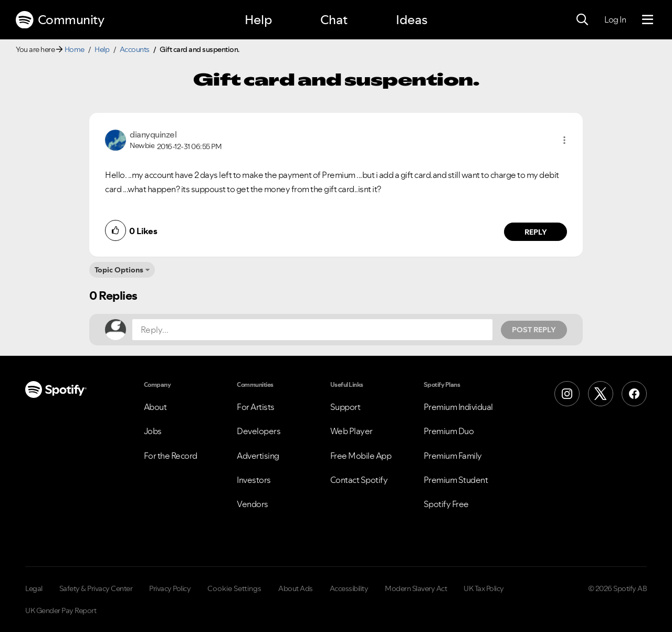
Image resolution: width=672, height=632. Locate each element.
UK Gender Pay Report (61, 610)
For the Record (171, 456)
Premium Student (456, 480)
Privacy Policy (170, 588)
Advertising (258, 456)
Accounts (135, 49)
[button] (564, 140)
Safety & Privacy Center (96, 588)
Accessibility (349, 588)
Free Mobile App (361, 456)
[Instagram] (567, 394)
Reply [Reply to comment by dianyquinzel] (536, 232)
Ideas (412, 20)
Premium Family (453, 456)
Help (258, 20)
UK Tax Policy (484, 588)
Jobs (153, 431)
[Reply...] (312, 330)
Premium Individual (458, 407)
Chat (334, 20)
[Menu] (648, 20)
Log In (615, 19)
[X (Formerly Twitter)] (601, 394)
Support (345, 407)
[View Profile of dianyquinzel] (153, 134)
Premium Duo (449, 431)
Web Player (351, 431)
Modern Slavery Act (416, 588)
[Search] (582, 20)
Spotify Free (446, 504)
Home (75, 49)
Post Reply (534, 330)
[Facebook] (634, 394)
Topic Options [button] (119, 270)
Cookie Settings (234, 588)
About (155, 407)
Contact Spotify (359, 480)
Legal (34, 588)
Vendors (253, 504)
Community (60, 20)
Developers (259, 431)
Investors (254, 480)
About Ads (296, 588)
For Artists (256, 407)
